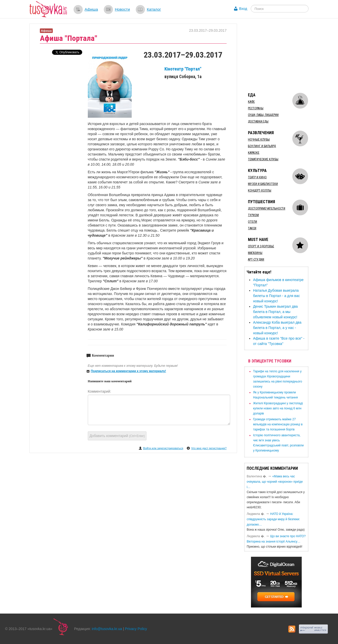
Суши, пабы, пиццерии (263, 115)
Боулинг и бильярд (262, 146)
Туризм (253, 215)
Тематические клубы (263, 159)
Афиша (91, 9)
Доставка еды (258, 121)
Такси (252, 228)
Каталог (154, 9)
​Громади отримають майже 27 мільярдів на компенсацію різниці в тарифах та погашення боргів (278, 424)
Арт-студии (256, 259)
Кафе (251, 102)
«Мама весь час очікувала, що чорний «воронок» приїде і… (275, 482)
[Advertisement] (282, 55)
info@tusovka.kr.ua (107, 629)
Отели (252, 222)
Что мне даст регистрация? (209, 448)
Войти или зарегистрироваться (163, 448)
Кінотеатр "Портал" (183, 69)
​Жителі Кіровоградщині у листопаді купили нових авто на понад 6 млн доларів (278, 408)
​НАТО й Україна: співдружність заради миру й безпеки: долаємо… (273, 519)
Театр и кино (257, 177)
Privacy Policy (136, 629)
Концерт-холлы (260, 190)
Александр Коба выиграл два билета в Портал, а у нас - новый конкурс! (277, 328)
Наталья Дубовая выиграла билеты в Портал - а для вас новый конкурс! (276, 296)
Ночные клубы (259, 140)
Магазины (255, 253)
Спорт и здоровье (261, 246)
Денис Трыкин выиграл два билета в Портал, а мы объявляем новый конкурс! (275, 312)
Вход (243, 9)
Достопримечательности (267, 208)
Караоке (254, 153)
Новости (122, 9)
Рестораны (256, 108)
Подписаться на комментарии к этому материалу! (129, 371)
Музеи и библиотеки (263, 184)
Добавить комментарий (117, 436)
